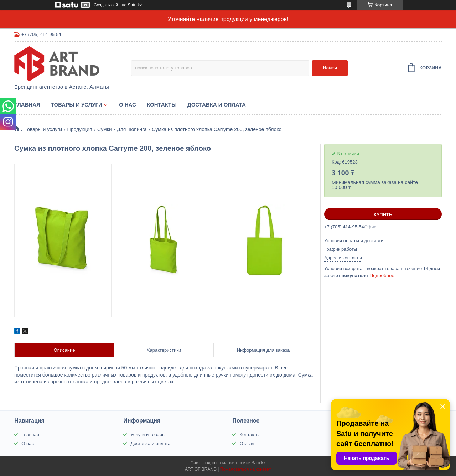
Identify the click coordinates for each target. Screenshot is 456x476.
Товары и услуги (77, 105)
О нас (128, 105)
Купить (383, 215)
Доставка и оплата (217, 105)
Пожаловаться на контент (246, 469)
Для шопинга (132, 129)
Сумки (105, 129)
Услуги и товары (148, 434)
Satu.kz (258, 463)
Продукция (80, 129)
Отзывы (248, 443)
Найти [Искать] (330, 68)
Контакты (162, 105)
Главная (27, 105)
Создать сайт (107, 5)
